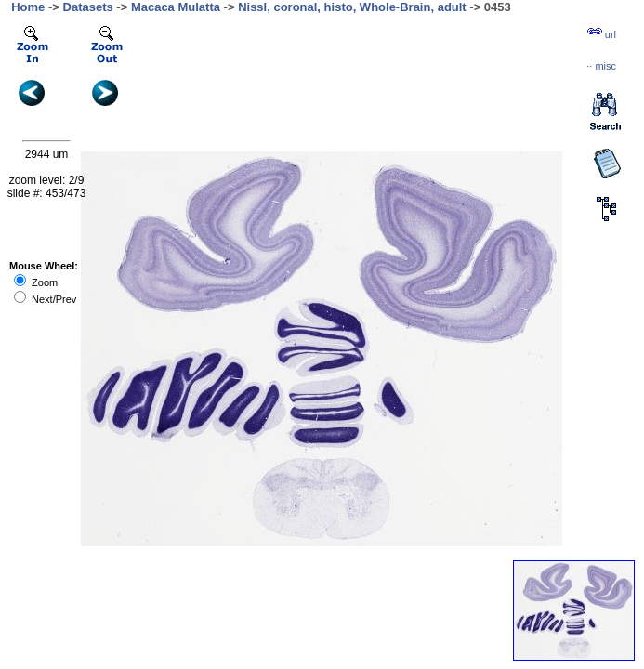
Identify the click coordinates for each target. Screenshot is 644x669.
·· (601, 66)
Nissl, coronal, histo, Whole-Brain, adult (352, 7)
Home (28, 7)
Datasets (88, 7)
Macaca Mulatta (176, 7)
